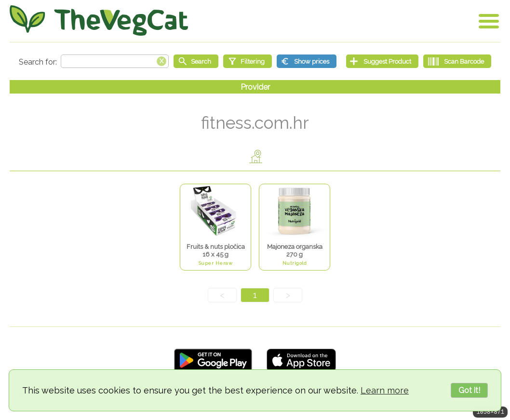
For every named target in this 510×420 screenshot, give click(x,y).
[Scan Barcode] (457, 61)
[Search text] (115, 61)
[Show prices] (307, 61)
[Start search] (196, 61)
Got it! (469, 390)
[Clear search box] (161, 60)
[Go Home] (99, 20)
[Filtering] (248, 61)
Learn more (385, 390)
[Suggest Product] (382, 61)
